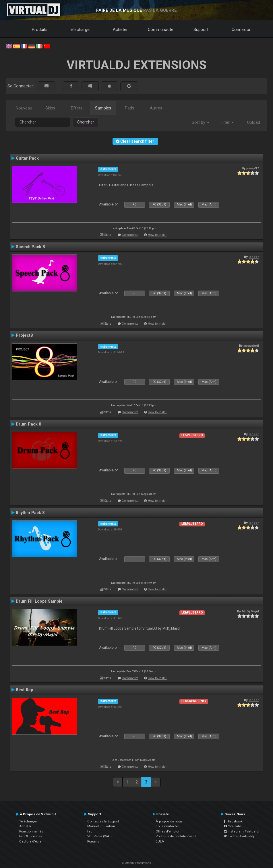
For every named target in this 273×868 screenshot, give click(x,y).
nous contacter (167, 826)
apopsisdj (251, 346)
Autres (156, 108)
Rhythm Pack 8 (30, 513)
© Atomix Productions (136, 863)
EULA (160, 841)
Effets (77, 108)
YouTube (233, 826)
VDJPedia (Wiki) (99, 836)
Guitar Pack (27, 158)
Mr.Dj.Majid (250, 611)
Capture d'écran (31, 841)
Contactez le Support (103, 821)
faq (90, 831)
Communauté (161, 30)
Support (201, 30)
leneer (254, 257)
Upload (254, 122)
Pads (129, 108)
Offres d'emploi (167, 831)
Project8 (24, 335)
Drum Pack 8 (28, 424)
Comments (130, 235)
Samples (103, 108)
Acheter (120, 30)
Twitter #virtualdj (239, 836)
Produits (40, 30)
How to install (158, 235)
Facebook (233, 821)
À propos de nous (169, 821)
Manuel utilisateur (101, 826)
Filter (227, 122)
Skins (50, 108)
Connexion (242, 30)
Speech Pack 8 (30, 247)
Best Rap (24, 690)
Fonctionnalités (31, 831)
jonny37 (253, 168)
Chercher (86, 122)
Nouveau (24, 108)
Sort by (201, 122)
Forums (93, 841)
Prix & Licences (31, 836)
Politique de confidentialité (176, 836)
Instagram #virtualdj (242, 831)
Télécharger (80, 30)
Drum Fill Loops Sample (39, 601)
